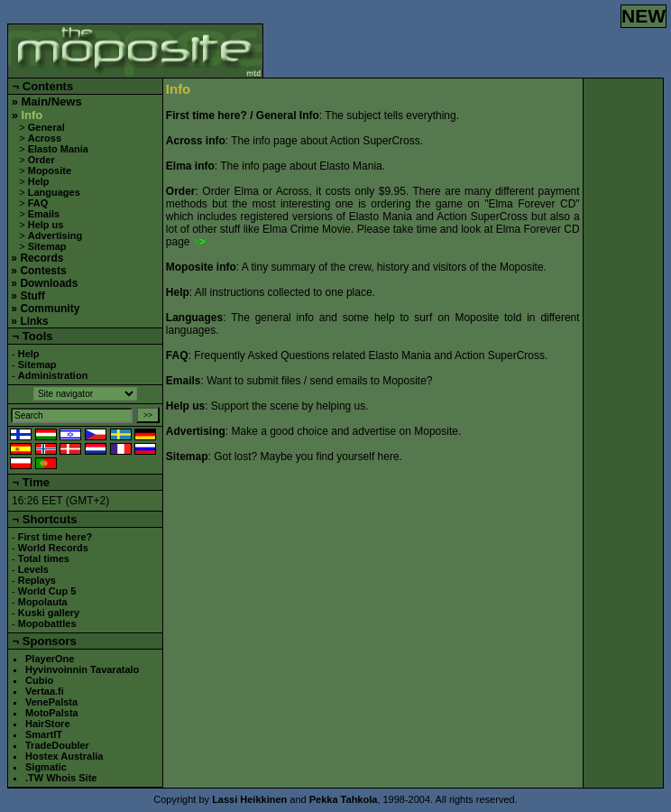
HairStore (48, 724)
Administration (53, 375)
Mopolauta (43, 602)
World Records (53, 548)
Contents (48, 86)
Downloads (49, 283)
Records (41, 258)
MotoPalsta (52, 713)
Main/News (51, 101)
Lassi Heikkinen (249, 799)
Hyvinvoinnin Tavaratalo (82, 669)
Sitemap (47, 246)
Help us (46, 225)
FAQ (38, 203)
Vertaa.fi (45, 691)
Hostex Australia (64, 756)
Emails (44, 214)
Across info (196, 141)
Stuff (32, 296)
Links (34, 321)
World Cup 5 (47, 591)
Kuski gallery (49, 613)
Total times (44, 558)
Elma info (190, 166)
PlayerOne (50, 659)
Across (45, 138)
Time (36, 482)
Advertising (55, 235)
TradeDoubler (57, 745)
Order (41, 160)
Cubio (39, 680)
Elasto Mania (58, 149)
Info (32, 115)
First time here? (55, 537)
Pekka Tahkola (344, 799)
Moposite (50, 171)
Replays (37, 580)
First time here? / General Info (243, 115)
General (46, 127)
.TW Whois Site (61, 778)
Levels (33, 569)
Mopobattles (47, 623)
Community (50, 309)
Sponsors (50, 641)
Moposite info (201, 267)
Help (39, 181)
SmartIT (44, 734)
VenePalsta (51, 702)
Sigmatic (46, 767)
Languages (54, 192)
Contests (43, 271)
